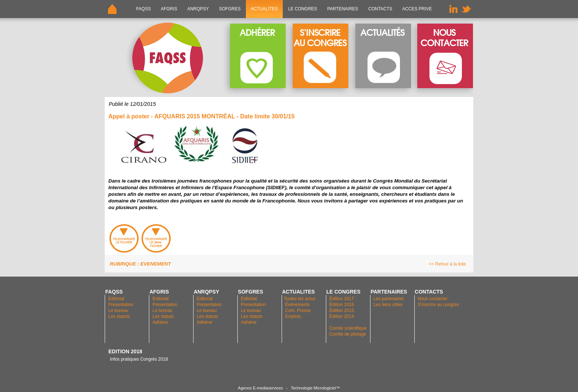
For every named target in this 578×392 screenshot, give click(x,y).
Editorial (116, 299)
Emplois (293, 316)
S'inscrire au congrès (438, 305)
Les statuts (119, 316)
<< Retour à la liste (447, 264)
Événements (298, 305)
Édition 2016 (342, 305)
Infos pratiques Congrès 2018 (138, 359)
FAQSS (144, 9)
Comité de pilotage (348, 334)
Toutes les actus (300, 299)
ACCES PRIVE (417, 9)
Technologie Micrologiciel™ (315, 388)
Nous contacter (433, 299)
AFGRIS (169, 9)
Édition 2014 (342, 316)
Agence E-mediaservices (261, 388)
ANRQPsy (198, 9)
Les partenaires (388, 299)
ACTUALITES (264, 9)
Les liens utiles (388, 305)
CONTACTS (380, 9)
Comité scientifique (348, 328)
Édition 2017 (342, 299)
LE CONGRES (302, 9)
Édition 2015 (342, 311)
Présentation (121, 305)
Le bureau (118, 311)
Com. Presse (298, 311)
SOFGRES (230, 9)
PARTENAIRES (342, 9)
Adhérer (161, 322)
